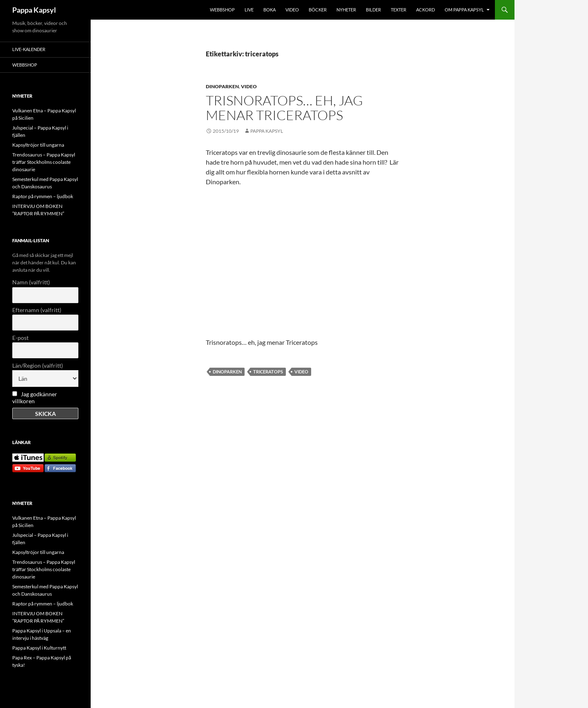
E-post (20, 338)
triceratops (268, 372)
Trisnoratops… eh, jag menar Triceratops (284, 108)
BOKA (269, 10)
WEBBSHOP (222, 10)
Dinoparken (222, 86)
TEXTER (399, 10)
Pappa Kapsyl (34, 10)
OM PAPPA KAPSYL (464, 10)
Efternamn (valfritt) (37, 310)
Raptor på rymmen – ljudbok (43, 196)
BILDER (373, 10)
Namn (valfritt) (31, 282)
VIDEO (292, 10)
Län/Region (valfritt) (38, 365)
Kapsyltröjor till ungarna (38, 145)
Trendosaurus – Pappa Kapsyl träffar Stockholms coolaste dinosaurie (44, 162)
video (301, 372)
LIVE (249, 10)
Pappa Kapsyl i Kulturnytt (39, 648)
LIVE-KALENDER (29, 49)
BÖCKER (318, 10)
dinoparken (227, 372)
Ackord (425, 10)
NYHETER (346, 10)
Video (249, 86)
